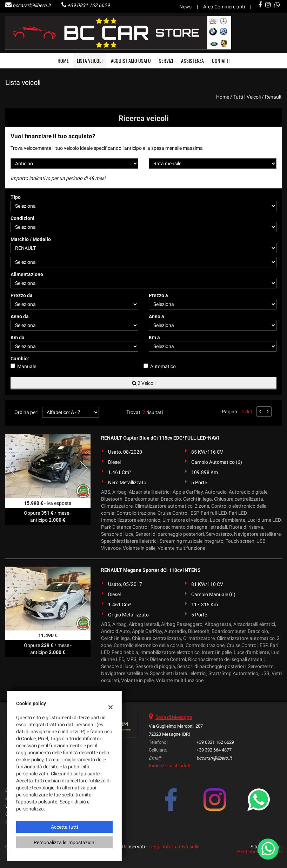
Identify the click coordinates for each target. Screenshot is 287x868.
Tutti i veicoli (247, 97)
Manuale (27, 366)
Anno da (20, 316)
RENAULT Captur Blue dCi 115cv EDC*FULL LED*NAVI (160, 438)
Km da (18, 338)
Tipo (16, 197)
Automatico (163, 366)
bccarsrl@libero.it (32, 5)
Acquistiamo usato (131, 61)
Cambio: (20, 359)
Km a (154, 338)
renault (273, 97)
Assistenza (192, 61)
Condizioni (22, 218)
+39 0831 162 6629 (89, 5)
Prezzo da (22, 295)
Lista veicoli (90, 61)
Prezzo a (158, 295)
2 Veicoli (144, 383)
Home (63, 61)
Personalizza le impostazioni (65, 842)
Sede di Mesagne (174, 717)
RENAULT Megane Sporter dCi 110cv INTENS (151, 570)
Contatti (221, 61)
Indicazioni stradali (169, 766)
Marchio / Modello (31, 239)
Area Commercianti (224, 7)
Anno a (156, 316)
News (185, 7)
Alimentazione (27, 274)
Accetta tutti (64, 827)
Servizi (166, 61)
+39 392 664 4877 (214, 750)
